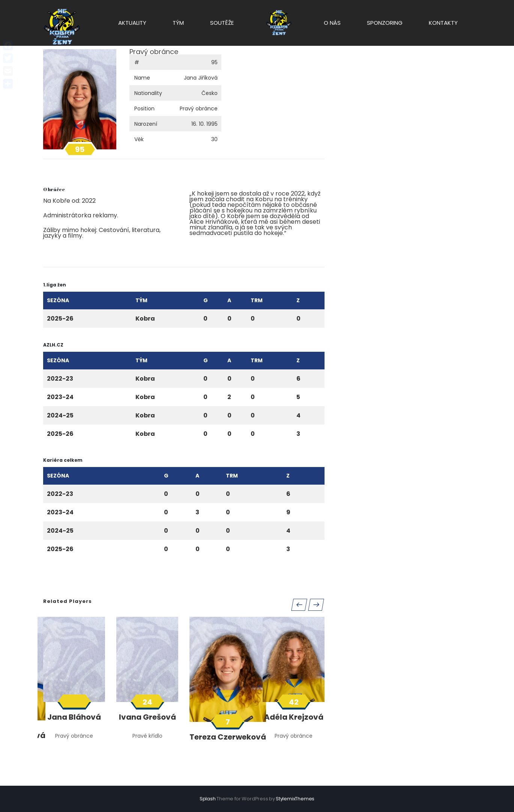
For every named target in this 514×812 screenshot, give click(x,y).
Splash (208, 799)
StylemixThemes (295, 799)
